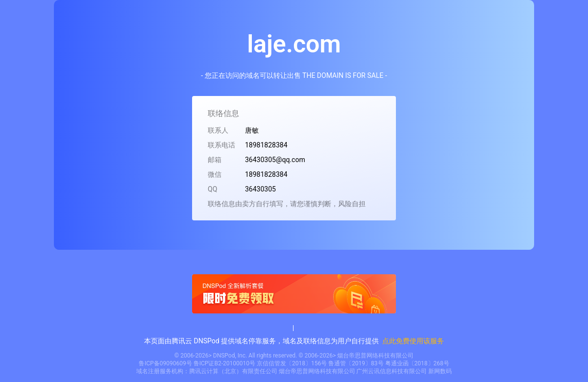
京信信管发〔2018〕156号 (292, 363)
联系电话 (221, 145)
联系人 (218, 130)
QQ (212, 189)
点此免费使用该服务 (413, 341)
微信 (215, 174)
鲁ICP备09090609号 (165, 363)
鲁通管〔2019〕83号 (356, 363)
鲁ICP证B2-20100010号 (224, 363)
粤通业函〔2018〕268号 (417, 363)
